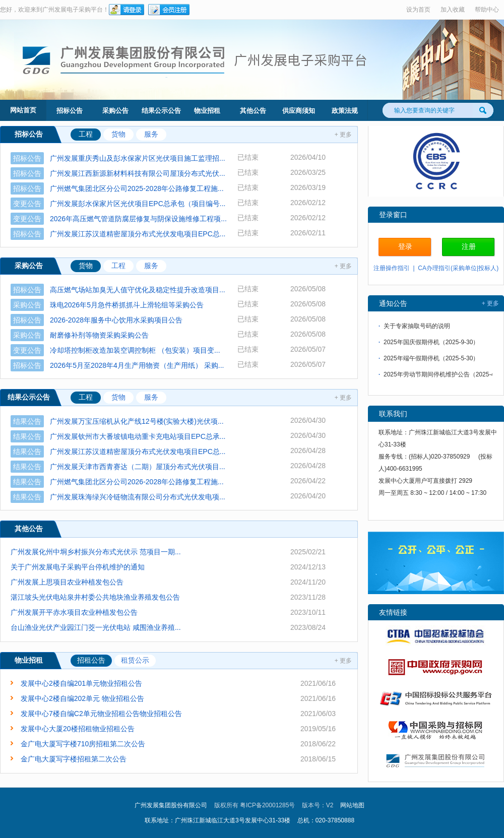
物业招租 (207, 111)
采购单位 (465, 268)
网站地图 (352, 805)
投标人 (487, 268)
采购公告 (115, 111)
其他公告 (253, 111)
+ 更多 (343, 135)
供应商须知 (299, 111)
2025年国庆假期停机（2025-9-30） (431, 343)
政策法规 (345, 111)
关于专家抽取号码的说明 (417, 327)
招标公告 (70, 111)
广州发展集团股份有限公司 (171, 805)
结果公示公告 (161, 111)
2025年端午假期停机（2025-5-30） (431, 359)
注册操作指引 (392, 268)
